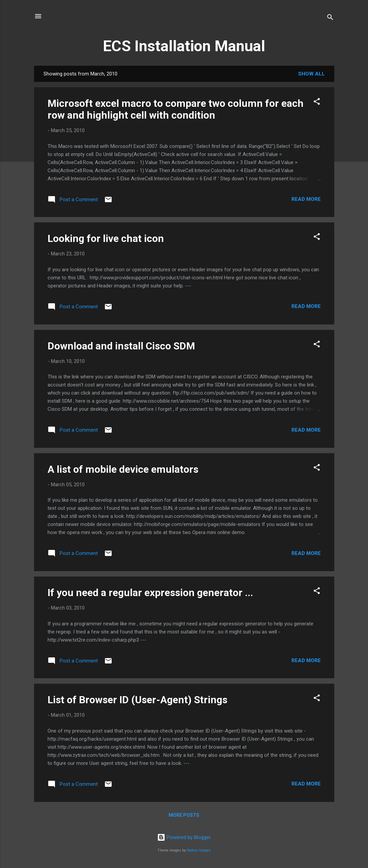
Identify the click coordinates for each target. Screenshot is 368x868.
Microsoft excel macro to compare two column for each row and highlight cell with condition (176, 109)
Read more (306, 199)
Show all (312, 74)
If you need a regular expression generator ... (150, 593)
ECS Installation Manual (184, 46)
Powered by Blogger (184, 837)
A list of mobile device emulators (123, 469)
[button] (317, 103)
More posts (184, 815)
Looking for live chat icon (106, 238)
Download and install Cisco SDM (121, 346)
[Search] (330, 18)
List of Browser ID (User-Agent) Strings (137, 700)
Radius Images (199, 850)
